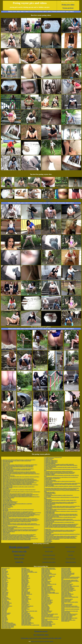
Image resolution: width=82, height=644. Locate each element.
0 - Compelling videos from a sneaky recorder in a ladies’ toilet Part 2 (59, 464)
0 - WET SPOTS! (5, 511)
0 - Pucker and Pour (48, 523)
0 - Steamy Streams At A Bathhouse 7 (52, 478)
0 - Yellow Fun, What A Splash (8, 498)
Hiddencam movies (71, 562)
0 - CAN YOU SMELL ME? (7, 501)
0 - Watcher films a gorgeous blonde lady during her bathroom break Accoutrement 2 (20, 530)
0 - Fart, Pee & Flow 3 (6, 508)
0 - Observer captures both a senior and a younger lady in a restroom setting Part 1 (19, 521)
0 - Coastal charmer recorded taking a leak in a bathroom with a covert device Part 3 (62, 483)
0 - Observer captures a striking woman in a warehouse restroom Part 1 (60, 472)
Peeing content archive (59, 11)
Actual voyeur (71, 551)
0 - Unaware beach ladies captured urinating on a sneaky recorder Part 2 (60, 530)
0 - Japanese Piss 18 (6, 475)
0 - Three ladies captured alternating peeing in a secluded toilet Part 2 (59, 522)
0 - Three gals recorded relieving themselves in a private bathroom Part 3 (17, 512)
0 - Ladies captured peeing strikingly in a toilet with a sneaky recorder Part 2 (18, 487)
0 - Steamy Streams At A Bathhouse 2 (9, 502)
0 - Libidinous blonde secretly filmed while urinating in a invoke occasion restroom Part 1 (21, 492)
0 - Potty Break (5, 509)
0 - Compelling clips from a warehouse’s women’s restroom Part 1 (58, 471)
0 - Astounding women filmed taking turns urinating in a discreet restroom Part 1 (62, 488)
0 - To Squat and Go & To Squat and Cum (53, 457)
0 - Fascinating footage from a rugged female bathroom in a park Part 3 (17, 504)
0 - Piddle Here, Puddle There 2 (51, 460)
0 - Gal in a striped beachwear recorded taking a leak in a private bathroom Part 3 (19, 483)
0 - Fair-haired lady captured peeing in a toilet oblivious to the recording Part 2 (61, 477)
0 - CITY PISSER (48, 496)
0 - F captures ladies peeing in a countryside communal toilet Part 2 (16, 470)
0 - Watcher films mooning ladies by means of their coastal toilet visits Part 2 (61, 465)
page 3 (27, 11)
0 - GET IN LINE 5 (48, 479)
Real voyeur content (71, 547)
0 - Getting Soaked (48, 518)
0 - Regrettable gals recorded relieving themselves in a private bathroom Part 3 (61, 524)
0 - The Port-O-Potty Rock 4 (50, 480)
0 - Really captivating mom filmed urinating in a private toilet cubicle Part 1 (17, 469)
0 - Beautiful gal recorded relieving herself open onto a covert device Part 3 (18, 516)
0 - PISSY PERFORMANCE (50, 463)
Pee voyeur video (71, 559)
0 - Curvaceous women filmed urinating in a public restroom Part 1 (58, 495)
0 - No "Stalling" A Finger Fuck (8, 476)
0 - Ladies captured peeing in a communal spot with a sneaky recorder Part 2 (61, 467)
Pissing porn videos (68, 5)
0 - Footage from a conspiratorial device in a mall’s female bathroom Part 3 (60, 525)
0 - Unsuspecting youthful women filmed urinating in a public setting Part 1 (60, 502)
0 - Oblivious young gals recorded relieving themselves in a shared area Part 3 (18, 514)
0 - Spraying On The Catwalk (8, 529)
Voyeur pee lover (68, 8)
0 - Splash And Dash (6, 523)
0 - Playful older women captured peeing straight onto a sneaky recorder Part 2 (18, 535)
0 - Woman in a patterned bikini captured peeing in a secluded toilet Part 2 (17, 466)
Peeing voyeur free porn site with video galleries (42, 641)
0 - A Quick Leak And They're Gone (9, 503)
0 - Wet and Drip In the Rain (7, 507)
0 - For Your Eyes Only (6, 499)
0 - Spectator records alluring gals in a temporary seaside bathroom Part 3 (17, 536)
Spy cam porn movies (49, 547)
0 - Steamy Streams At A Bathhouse (52, 539)
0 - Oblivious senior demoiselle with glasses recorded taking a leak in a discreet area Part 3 (21, 513)
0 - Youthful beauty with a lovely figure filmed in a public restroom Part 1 (17, 494)
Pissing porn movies (41, 631)
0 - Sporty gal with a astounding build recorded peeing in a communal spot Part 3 (19, 480)
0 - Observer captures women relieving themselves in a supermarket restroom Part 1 (62, 509)
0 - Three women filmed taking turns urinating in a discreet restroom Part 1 (18, 528)
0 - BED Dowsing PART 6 (7, 506)
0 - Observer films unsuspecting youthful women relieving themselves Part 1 (61, 514)
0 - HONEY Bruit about (49, 458)
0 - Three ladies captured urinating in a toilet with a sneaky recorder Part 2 (60, 500)
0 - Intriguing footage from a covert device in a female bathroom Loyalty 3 (60, 517)
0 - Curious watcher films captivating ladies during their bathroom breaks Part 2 (19, 473)
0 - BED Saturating (48, 501)
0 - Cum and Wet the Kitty (7, 488)
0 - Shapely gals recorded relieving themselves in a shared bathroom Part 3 (18, 479)
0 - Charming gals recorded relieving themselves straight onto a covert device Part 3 (62, 520)
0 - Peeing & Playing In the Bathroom (9, 527)
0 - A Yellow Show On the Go (50, 510)
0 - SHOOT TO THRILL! (49, 485)
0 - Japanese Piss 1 (48, 459)
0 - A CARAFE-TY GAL (49, 535)
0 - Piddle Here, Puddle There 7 (51, 461)
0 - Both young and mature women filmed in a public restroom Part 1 (16, 522)
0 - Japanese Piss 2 (48, 468)
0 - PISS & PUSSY (5, 489)
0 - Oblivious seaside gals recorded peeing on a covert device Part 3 (59, 503)
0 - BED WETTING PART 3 (50, 492)
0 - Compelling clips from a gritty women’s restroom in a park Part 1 (16, 538)
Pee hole (71, 555)
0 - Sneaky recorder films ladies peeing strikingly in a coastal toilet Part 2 (60, 526)
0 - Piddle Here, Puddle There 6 (8, 532)
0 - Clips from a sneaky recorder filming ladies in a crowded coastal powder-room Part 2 (20, 474)
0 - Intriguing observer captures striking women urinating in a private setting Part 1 (19, 519)
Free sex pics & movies (49, 555)
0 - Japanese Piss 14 (6, 534)
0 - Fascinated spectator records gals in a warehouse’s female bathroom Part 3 (18, 490)
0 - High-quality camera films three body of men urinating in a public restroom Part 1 (20, 539)
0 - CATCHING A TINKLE (49, 474)
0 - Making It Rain (48, 499)
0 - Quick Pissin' (48, 542)
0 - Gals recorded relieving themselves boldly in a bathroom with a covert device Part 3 (20, 520)
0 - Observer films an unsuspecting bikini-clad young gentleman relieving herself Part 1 (20, 477)
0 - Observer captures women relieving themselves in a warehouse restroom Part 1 (19, 465)
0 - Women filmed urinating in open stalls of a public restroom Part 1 (16, 461)
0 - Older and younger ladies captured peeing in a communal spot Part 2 (60, 537)
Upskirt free (19, 562)
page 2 (23, 11)
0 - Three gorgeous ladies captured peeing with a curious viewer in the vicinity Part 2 (20, 485)
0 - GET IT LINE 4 (48, 540)
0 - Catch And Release (6, 500)
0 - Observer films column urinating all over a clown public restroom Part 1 (60, 538)
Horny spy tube (19, 559)
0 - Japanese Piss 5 (48, 482)
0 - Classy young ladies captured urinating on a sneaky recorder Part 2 (17, 484)
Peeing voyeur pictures (36, 11)
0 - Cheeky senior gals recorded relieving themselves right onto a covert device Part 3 (20, 481)
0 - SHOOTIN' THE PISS (49, 521)
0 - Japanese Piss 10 (6, 463)
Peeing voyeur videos (14, 11)
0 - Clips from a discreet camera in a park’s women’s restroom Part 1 (16, 540)
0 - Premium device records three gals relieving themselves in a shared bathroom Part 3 (20, 497)
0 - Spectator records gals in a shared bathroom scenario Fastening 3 (59, 473)
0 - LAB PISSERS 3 (48, 508)
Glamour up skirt (19, 555)
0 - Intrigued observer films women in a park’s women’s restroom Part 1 (17, 496)
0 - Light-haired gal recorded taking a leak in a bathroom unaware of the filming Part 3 (20, 495)
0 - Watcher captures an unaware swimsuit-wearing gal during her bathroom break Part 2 (21, 515)
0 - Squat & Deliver (48, 505)
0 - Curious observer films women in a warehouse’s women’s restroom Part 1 (61, 511)
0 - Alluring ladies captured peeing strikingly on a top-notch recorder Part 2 (18, 482)
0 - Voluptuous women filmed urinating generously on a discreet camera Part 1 (18, 460)
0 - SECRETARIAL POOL (49, 512)
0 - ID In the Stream (48, 541)
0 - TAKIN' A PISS (5, 518)
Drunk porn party (19, 547)
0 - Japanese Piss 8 (6, 478)
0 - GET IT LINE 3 (48, 533)
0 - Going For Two (48, 494)
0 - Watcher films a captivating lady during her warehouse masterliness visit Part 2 (62, 534)
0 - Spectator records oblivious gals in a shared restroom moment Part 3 (60, 481)
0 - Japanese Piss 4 (6, 493)
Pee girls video (49, 551)
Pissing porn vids (19, 551)
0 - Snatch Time (47, 529)
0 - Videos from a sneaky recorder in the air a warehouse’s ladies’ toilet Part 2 (61, 515)
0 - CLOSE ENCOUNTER (49, 513)
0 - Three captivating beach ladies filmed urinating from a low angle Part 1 (17, 467)
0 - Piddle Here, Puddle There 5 (51, 462)
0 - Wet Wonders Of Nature (50, 493)
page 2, (68, 11)
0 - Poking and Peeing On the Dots (52, 516)
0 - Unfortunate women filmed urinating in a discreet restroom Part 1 (59, 531)
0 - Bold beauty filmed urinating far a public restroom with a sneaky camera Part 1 (19, 524)
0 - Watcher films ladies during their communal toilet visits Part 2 (15, 517)
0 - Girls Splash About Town (50, 466)
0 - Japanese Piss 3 (6, 464)
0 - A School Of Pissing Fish (7, 471)
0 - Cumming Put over (49, 532)
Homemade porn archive (49, 562)
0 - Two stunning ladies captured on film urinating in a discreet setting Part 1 (61, 484)
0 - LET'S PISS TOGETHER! (7, 462)
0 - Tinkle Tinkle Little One (7, 468)
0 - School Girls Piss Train (7, 486)
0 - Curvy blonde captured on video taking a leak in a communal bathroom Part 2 (19, 537)
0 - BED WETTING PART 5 (50, 504)
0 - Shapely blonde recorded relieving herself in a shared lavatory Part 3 (60, 507)
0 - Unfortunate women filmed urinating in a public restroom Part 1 (58, 519)
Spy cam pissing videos (41, 635)
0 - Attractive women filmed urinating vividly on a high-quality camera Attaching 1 (19, 531)
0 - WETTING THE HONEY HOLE (8, 505)
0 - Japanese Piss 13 (6, 491)
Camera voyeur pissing (49, 559)
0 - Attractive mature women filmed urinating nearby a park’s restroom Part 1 (61, 536)
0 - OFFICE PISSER (5, 533)
